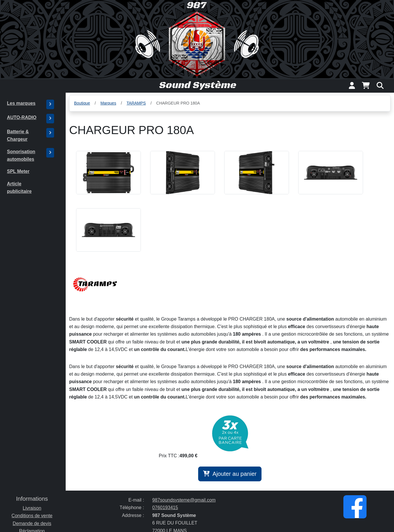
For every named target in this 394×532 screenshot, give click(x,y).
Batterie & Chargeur (18, 135)
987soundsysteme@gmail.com (184, 500)
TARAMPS (136, 103)
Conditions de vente (32, 516)
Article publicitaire (19, 188)
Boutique (82, 103)
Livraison (32, 508)
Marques (108, 103)
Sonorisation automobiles (21, 155)
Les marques (21, 103)
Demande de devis (32, 523)
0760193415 (165, 508)
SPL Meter (18, 171)
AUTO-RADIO (22, 117)
